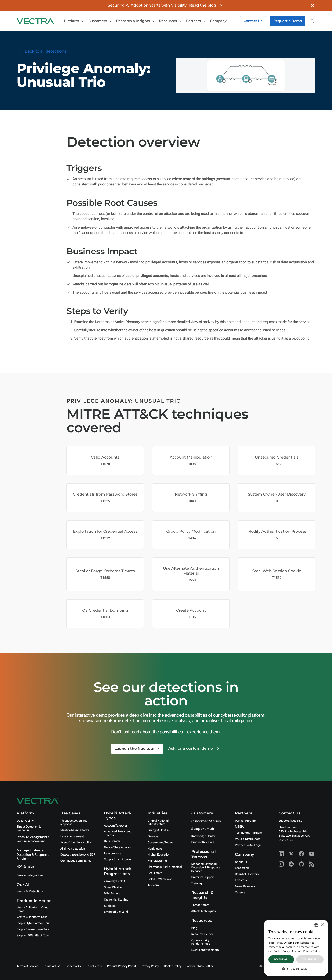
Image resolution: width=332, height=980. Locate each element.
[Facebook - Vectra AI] (302, 854)
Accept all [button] (281, 959)
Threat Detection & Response (29, 829)
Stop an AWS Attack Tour (33, 936)
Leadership (242, 868)
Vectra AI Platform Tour (32, 917)
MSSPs (240, 827)
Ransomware (113, 854)
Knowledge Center (203, 836)
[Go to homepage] (35, 21)
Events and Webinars (205, 950)
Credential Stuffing (116, 900)
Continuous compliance (76, 861)
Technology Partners (248, 833)
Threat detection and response (74, 823)
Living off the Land (116, 912)
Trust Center (94, 966)
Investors (241, 880)
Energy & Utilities (159, 830)
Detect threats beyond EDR (78, 855)
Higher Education (159, 855)
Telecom (153, 885)
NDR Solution (25, 867)
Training (196, 883)
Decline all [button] (310, 959)
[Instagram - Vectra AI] (281, 864)
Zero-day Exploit (115, 881)
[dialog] (296, 948)
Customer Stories (206, 821)
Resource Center (202, 934)
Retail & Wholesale (160, 879)
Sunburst (110, 906)
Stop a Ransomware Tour (33, 929)
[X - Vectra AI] (291, 854)
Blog (194, 928)
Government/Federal (161, 843)
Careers (240, 893)
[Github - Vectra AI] (302, 864)
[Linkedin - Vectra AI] (281, 854)
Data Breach (112, 841)
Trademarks (73, 966)
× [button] (322, 925)
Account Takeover (116, 826)
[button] (296, 969)
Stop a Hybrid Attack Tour (33, 923)
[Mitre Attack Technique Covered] (105, 461)
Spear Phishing (114, 887)
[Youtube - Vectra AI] (312, 854)
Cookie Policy (173, 966)
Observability (25, 821)
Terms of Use (52, 966)
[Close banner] (313, 6)
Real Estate (155, 873)
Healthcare (155, 849)
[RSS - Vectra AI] (312, 864)
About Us (241, 862)
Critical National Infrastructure (158, 823)
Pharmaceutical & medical (165, 867)
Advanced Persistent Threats (117, 833)
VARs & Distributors (248, 839)
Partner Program (246, 821)
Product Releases (203, 842)
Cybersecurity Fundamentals (201, 942)
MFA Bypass (112, 894)
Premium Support (203, 877)
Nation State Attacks (117, 847)
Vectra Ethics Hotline (200, 966)
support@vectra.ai (291, 821)
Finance (153, 836)
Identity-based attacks (75, 830)
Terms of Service (27, 966)
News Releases (245, 886)
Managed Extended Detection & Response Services (33, 855)
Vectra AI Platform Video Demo (32, 909)
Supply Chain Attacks (118, 860)
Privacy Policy (150, 966)
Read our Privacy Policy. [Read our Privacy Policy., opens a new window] (306, 951)
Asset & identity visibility (76, 843)
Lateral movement (72, 836)
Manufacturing (157, 861)
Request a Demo (288, 21)
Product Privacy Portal (121, 966)
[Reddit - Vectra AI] (291, 864)
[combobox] (316, 925)
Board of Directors (247, 874)
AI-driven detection (73, 849)
